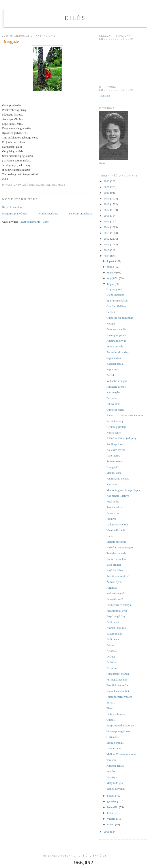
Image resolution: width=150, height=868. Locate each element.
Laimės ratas (114, 748)
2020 (107, 193)
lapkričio (113, 261)
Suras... (111, 702)
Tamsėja (111, 760)
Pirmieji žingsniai (116, 679)
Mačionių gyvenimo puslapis (123, 490)
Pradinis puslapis (48, 213)
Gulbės (110, 720)
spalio (111, 267)
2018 (107, 204)
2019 (107, 198)
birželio (112, 796)
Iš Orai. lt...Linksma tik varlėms (125, 415)
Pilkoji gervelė (115, 346)
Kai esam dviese (116, 450)
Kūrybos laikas (115, 766)
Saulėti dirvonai (115, 789)
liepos (111, 284)
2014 (107, 227)
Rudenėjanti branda (117, 674)
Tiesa (109, 708)
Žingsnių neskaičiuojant (120, 725)
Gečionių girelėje (116, 427)
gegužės (112, 801)
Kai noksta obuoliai (118, 691)
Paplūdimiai (113, 369)
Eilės (75, 18)
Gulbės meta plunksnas (120, 318)
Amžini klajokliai (116, 628)
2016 (107, 216)
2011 (107, 244)
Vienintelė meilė (116, 530)
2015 (107, 221)
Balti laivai (113, 622)
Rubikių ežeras (115, 444)
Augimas (112, 588)
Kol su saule (113, 433)
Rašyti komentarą (12, 207)
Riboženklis (113, 404)
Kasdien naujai (115, 364)
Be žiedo (111, 398)
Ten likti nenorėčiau (118, 685)
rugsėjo (112, 272)
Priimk (110, 645)
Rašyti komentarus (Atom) (34, 222)
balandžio (113, 807)
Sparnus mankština (117, 300)
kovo (110, 813)
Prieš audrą (113, 501)
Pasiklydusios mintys (118, 605)
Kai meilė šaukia (116, 559)
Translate (105, 96)
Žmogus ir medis (116, 329)
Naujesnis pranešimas (15, 213)
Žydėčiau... (113, 662)
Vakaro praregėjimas (118, 731)
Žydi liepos (113, 639)
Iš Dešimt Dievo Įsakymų (121, 438)
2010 (107, 250)
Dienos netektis (115, 295)
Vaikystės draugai (116, 381)
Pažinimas (112, 668)
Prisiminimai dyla (117, 611)
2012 (107, 239)
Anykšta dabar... (116, 570)
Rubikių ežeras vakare (119, 697)
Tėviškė (111, 771)
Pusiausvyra (113, 513)
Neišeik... (112, 651)
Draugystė (112, 467)
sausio (111, 824)
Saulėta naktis (114, 507)
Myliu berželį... (115, 743)
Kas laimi (112, 484)
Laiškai (111, 312)
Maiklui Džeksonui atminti (122, 754)
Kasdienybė (113, 392)
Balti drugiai (113, 565)
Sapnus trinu (113, 358)
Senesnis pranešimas (81, 213)
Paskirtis (111, 519)
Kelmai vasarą (115, 421)
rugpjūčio (113, 278)
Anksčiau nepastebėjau (119, 547)
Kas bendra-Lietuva (118, 496)
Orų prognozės (115, 289)
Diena (110, 536)
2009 (107, 256)
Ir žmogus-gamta (116, 335)
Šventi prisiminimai (118, 576)
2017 (107, 210)
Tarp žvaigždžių (115, 616)
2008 (107, 832)
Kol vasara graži (116, 593)
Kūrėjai (111, 323)
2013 (107, 233)
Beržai (110, 375)
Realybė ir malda (116, 553)
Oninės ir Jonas (115, 410)
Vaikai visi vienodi (117, 524)
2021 (107, 187)
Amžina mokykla (116, 341)
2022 (107, 181)
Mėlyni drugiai (115, 783)
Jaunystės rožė (115, 599)
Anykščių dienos (116, 387)
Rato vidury (113, 456)
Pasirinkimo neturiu (118, 479)
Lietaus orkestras (116, 542)
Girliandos (112, 737)
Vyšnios (111, 657)
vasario (112, 819)
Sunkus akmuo (115, 461)
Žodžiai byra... (115, 582)
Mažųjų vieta (114, 473)
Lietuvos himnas (116, 714)
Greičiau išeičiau (116, 306)
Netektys (111, 777)
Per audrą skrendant (118, 352)
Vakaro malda (114, 634)
